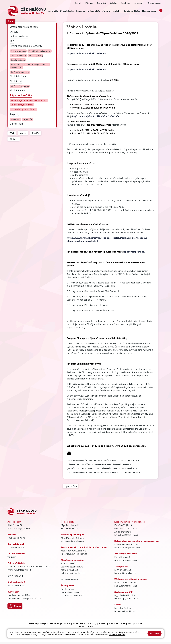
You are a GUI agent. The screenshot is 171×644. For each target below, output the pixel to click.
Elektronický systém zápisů (22, 105)
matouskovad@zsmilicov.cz (128, 549)
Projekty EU (15, 119)
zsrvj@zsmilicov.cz (16, 549)
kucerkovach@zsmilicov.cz (74, 556)
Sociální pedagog (18, 60)
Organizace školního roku (24, 27)
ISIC (12, 41)
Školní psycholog (36, 56)
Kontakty (92, 625)
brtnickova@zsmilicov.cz (73, 575)
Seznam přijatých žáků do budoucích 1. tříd (29, 100)
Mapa (15, 608)
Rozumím (155, 633)
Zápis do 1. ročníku (21, 95)
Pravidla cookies (117, 635)
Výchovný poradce (18, 51)
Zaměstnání (17, 124)
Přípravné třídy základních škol (24, 109)
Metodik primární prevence (40, 51)
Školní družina (18, 76)
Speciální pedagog (18, 56)
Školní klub (16, 81)
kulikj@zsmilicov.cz (70, 530)
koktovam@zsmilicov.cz (73, 543)
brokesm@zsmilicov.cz (125, 613)
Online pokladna (19, 36)
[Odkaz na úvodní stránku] (27, 11)
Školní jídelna (18, 90)
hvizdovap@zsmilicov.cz (126, 600)
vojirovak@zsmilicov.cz (72, 569)
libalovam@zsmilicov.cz (126, 588)
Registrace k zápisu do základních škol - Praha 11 (97, 116)
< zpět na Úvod (71, 488)
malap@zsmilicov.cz (71, 594)
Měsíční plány (16, 86)
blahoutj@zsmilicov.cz (125, 575)
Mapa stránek (79, 625)
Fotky (27, 86)
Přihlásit (103, 625)
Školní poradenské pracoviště (26, 46)
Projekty (15, 114)
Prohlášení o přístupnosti (120, 625)
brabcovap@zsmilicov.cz (126, 562)
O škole (14, 31)
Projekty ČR (27, 119)
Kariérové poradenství (20, 72)
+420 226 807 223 (16, 540)
